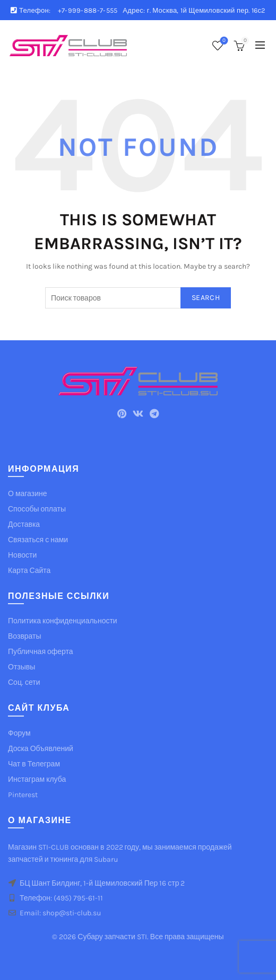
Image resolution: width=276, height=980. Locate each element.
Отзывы (21, 667)
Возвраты (25, 636)
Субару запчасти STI (112, 937)
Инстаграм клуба (37, 779)
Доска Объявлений (41, 749)
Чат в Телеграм (34, 764)
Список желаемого (223, 41)
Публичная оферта (41, 652)
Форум (19, 733)
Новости (22, 555)
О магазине (28, 494)
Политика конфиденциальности (63, 621)
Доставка (24, 524)
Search (206, 298)
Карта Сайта (29, 571)
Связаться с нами (38, 540)
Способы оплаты (37, 509)
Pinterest (23, 795)
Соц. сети (24, 682)
